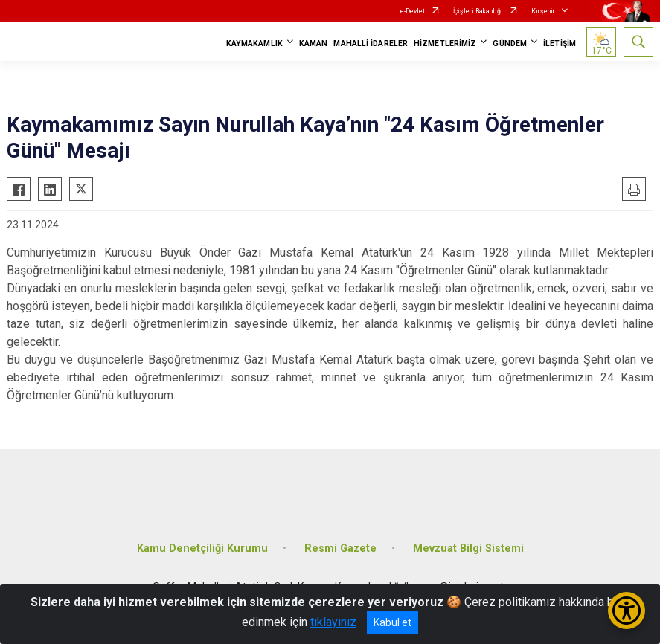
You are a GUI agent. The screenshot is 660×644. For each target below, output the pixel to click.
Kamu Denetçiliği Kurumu (202, 548)
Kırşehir (543, 11)
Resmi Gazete (340, 548)
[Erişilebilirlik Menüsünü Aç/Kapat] (627, 611)
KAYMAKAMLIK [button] (254, 44)
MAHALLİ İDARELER (371, 44)
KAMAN (314, 44)
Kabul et (393, 622)
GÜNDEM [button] (510, 44)
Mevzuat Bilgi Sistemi (468, 548)
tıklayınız (333, 622)
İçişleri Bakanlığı (478, 11)
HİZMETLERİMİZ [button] (445, 44)
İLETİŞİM (560, 44)
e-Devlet (413, 11)
